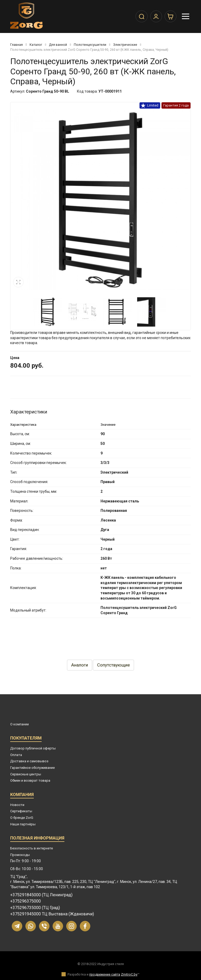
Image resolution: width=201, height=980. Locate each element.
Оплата (16, 755)
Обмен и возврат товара (30, 780)
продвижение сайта (105, 974)
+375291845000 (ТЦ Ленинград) (41, 895)
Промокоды (20, 855)
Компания (22, 795)
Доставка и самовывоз (29, 761)
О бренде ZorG (22, 818)
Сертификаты (21, 811)
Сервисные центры (26, 774)
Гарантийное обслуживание (32, 768)
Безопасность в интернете (32, 848)
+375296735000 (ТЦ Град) (35, 908)
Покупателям (26, 739)
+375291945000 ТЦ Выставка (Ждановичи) (52, 914)
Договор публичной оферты (33, 748)
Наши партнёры (23, 824)
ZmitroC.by (129, 974)
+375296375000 (26, 901)
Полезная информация (37, 839)
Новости (17, 805)
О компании (19, 724)
